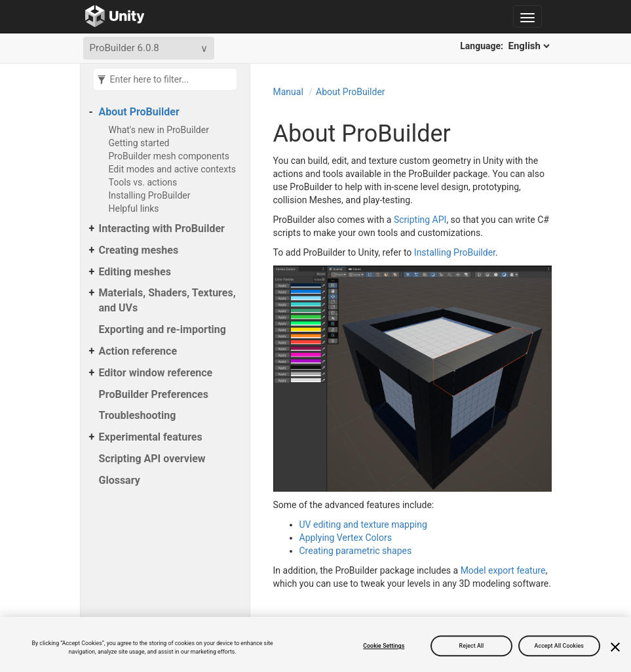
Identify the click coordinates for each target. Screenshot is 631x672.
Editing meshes (135, 272)
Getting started (139, 143)
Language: (506, 46)
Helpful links (134, 208)
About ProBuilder (139, 112)
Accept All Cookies (559, 646)
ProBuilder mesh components (169, 156)
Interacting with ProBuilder (162, 228)
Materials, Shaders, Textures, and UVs (167, 300)
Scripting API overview (152, 459)
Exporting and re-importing (163, 329)
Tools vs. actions (143, 182)
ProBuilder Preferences (154, 394)
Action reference (138, 351)
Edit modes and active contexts (173, 169)
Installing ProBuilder (150, 195)
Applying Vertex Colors (346, 538)
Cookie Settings (384, 646)
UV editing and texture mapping (363, 524)
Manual (288, 92)
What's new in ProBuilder (159, 130)
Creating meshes (139, 250)
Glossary (120, 480)
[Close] (615, 647)
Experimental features (151, 437)
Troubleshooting (138, 415)
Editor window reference (156, 373)
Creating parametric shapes (356, 551)
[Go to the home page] (115, 16)
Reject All (472, 646)
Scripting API (420, 220)
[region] (315, 644)
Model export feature (503, 570)
